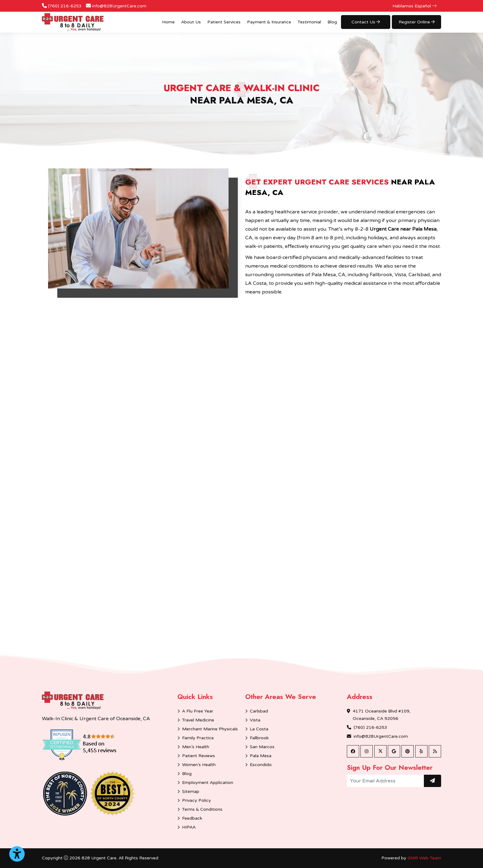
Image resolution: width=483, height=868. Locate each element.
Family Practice (198, 738)
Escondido (261, 765)
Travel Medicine (198, 720)
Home (168, 22)
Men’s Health (196, 747)
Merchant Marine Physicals (210, 729)
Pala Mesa (261, 756)
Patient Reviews (199, 756)
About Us (191, 22)
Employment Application (208, 783)
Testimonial (309, 22)
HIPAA (189, 827)
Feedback (192, 818)
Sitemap (191, 791)
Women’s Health (199, 765)
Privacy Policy (197, 800)
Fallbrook (259, 738)
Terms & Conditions (202, 809)
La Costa (259, 729)
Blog (332, 22)
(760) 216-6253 (65, 6)
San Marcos (262, 747)
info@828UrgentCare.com (119, 6)
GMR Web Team (424, 858)
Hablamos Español (414, 6)
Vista (255, 720)
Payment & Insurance (269, 22)
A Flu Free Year (198, 711)
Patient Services (224, 22)
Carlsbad (259, 711)
